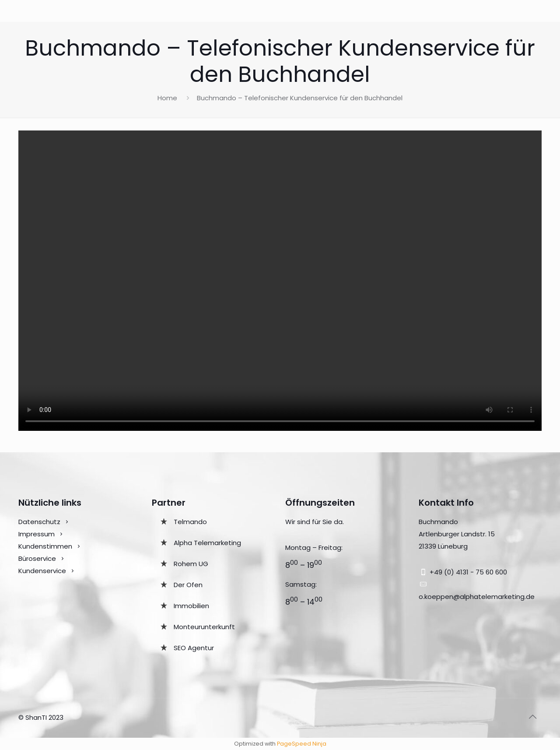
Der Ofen (188, 585)
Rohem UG (191, 564)
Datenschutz (39, 522)
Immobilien (191, 606)
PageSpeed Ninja (302, 744)
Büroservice (37, 558)
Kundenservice (43, 571)
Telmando (190, 522)
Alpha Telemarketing (207, 543)
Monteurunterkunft (204, 627)
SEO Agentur (194, 648)
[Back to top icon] (532, 717)
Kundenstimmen (45, 546)
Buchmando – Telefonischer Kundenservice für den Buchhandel (300, 98)
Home (167, 98)
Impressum (37, 534)
